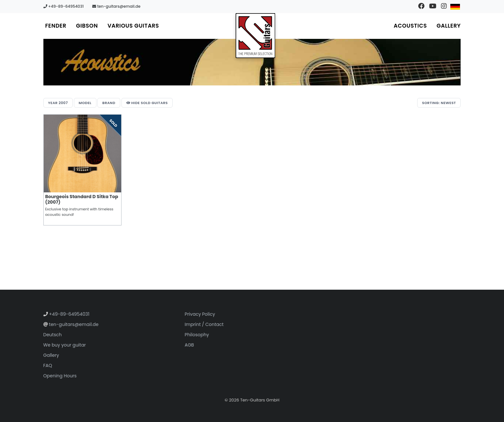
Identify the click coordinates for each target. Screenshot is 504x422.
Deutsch (53, 335)
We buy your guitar (65, 345)
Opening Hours (60, 376)
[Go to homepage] (256, 36)
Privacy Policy (200, 314)
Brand (109, 103)
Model (85, 103)
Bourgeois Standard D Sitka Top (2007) (82, 199)
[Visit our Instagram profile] (444, 6)
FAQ (48, 365)
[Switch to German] (455, 6)
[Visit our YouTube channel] (432, 6)
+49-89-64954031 (64, 6)
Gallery (449, 26)
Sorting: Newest (439, 103)
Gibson (87, 26)
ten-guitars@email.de (116, 6)
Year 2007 (58, 103)
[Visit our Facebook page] (421, 6)
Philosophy (197, 335)
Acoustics (410, 26)
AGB (189, 345)
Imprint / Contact (204, 324)
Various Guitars (133, 26)
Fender (56, 26)
